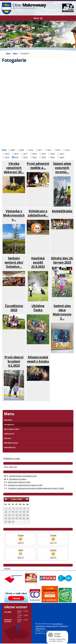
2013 (58, 150)
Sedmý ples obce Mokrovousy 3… (62, 312)
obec (53, 157)
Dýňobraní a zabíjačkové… (38, 213)
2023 (16, 157)
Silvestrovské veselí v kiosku (38, 359)
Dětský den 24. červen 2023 (62, 260)
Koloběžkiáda (62, 211)
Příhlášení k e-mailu (12, 458)
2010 (31, 150)
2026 (44, 157)
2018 (35, 154)
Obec (15, 53)
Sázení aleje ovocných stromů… (62, 168)
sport (62, 157)
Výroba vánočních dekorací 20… (14, 168)
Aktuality (8, 420)
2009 (22, 150)
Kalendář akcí (10, 447)
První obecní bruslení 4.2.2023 (14, 361)
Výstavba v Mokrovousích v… (14, 215)
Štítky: (4, 150)
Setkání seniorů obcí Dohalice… (14, 262)
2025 (35, 157)
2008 (13, 150)
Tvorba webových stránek (56, 631)
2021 (62, 154)
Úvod (8, 53)
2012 (49, 150)
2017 (25, 154)
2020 (53, 154)
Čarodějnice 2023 (14, 308)
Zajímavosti (9, 434)
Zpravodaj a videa (11, 429)
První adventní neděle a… (38, 166)
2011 (40, 150)
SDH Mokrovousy (11, 443)
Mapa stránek (52, 626)
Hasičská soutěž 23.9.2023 (38, 262)
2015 (7, 154)
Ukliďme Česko (38, 308)
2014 (67, 150)
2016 (16, 154)
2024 (25, 157)
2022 (7, 157)
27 (24, 518)
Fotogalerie (9, 425)
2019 (44, 154)
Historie (7, 438)
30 (9, 522)
